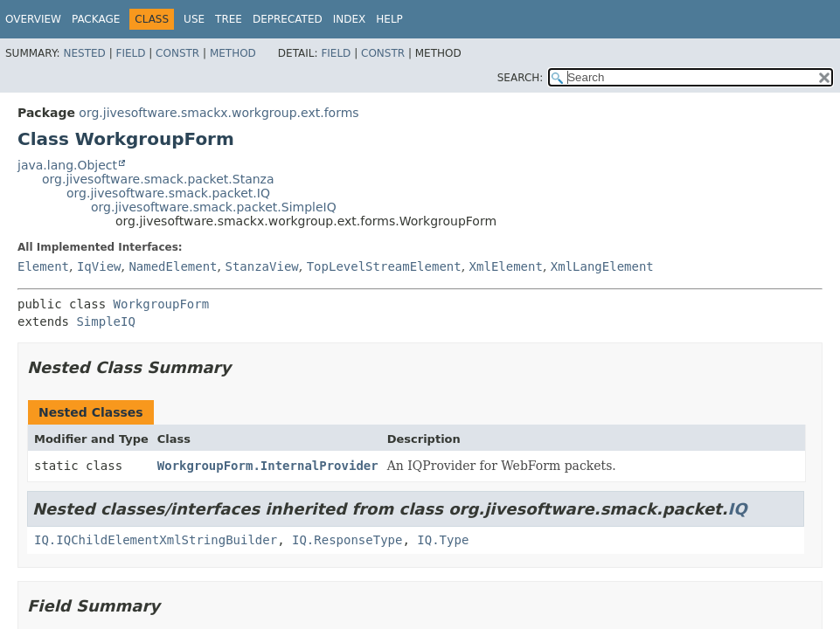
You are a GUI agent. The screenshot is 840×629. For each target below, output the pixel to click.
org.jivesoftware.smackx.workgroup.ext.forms (219, 113)
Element (43, 266)
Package (96, 19)
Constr (177, 53)
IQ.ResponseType (347, 540)
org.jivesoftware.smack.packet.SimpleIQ (214, 207)
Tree (229, 19)
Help (389, 19)
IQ (738, 509)
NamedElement (173, 266)
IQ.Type (443, 540)
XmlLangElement (602, 266)
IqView (99, 266)
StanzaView (261, 266)
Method (233, 53)
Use (194, 19)
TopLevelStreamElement (384, 266)
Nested (84, 53)
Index (350, 19)
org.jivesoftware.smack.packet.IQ (168, 193)
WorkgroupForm (162, 304)
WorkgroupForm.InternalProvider (268, 466)
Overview (33, 19)
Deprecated (288, 19)
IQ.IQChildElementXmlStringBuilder (156, 540)
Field (130, 53)
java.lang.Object (67, 165)
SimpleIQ (105, 321)
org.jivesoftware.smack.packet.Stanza (158, 179)
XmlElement (506, 266)
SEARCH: (521, 78)
